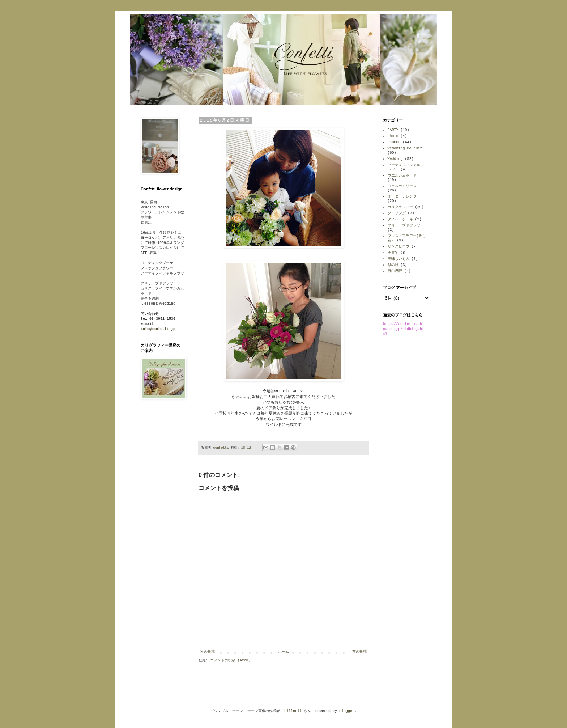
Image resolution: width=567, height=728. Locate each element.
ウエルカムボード (402, 176)
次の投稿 (208, 652)
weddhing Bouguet (405, 149)
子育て (393, 253)
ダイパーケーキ (400, 219)
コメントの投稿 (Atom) (230, 661)
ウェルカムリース (402, 186)
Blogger (347, 711)
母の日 (393, 265)
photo (393, 136)
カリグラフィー (400, 207)
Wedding (395, 159)
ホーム (283, 652)
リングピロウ (398, 247)
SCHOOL (394, 142)
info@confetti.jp (158, 329)
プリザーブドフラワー (406, 226)
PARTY (393, 130)
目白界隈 (395, 271)
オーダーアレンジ (402, 197)
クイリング (397, 213)
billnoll (293, 711)
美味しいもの (398, 259)
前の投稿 (359, 652)
